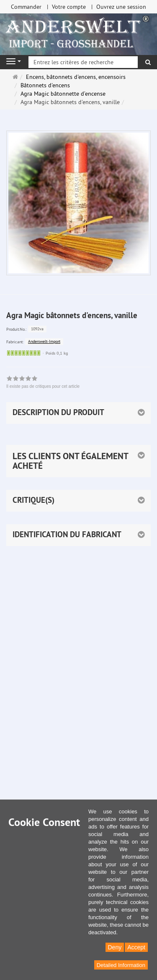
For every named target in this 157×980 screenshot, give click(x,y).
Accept (136, 947)
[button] (78, 461)
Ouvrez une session (121, 7)
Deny (115, 947)
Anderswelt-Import (44, 341)
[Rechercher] (148, 62)
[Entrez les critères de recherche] (83, 62)
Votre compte (69, 7)
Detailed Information (121, 965)
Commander (26, 7)
